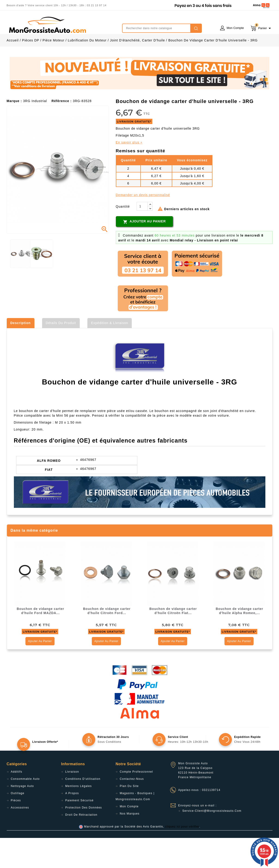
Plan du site (129, 816)
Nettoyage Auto (22, 816)
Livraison (72, 802)
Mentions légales (78, 816)
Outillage (18, 823)
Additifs (17, 802)
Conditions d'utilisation (83, 809)
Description (21, 353)
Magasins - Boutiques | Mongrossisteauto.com (135, 826)
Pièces (16, 831)
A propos (72, 823)
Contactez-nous (132, 809)
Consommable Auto (25, 809)
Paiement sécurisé (79, 831)
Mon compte (129, 837)
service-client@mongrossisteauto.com (212, 841)
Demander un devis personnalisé (143, 225)
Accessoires (20, 838)
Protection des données (84, 838)
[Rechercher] (162, 28)
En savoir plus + (129, 172)
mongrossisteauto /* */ (47, 25)
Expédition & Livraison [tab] (110, 353)
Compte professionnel (136, 802)
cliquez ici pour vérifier (182, 857)
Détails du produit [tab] (61, 353)
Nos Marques (130, 844)
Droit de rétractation (81, 845)
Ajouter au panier (144, 252)
